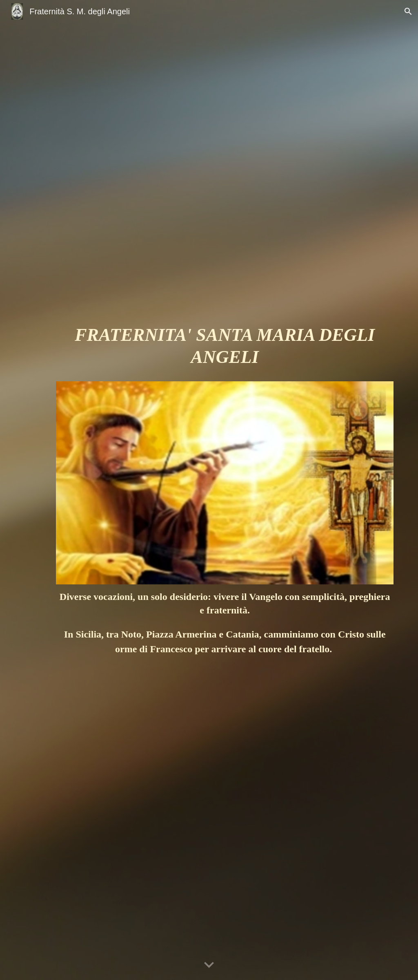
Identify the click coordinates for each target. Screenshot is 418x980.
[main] (225, 350)
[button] (408, 11)
